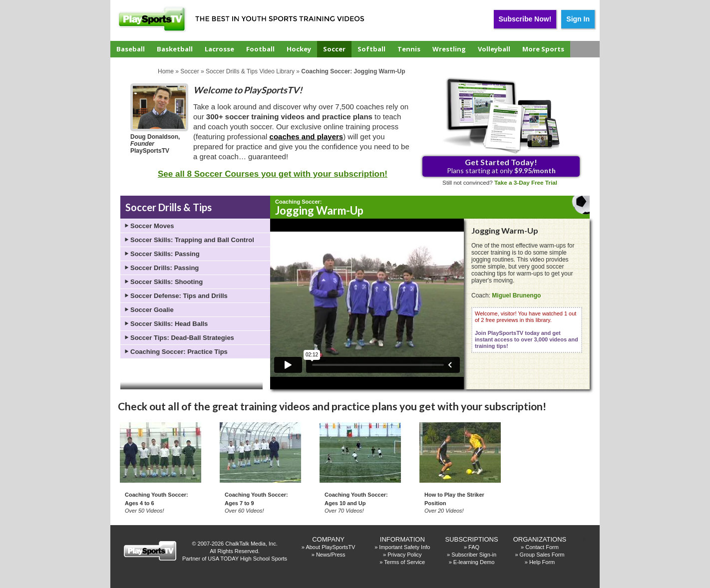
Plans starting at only (501, 166)
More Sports (543, 49)
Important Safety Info (404, 547)
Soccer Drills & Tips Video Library (250, 71)
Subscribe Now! (525, 19)
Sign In (578, 19)
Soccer (334, 49)
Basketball (175, 49)
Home (166, 71)
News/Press (331, 555)
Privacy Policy (404, 555)
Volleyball (494, 49)
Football (260, 49)
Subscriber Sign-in (474, 555)
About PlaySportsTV (330, 547)
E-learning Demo (474, 562)
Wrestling (449, 49)
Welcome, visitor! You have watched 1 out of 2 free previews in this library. (527, 330)
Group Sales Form (542, 555)
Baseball (131, 49)
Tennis (409, 49)
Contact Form (542, 547)
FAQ (474, 547)
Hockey (299, 49)
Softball (371, 49)
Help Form (542, 562)
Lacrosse (219, 49)
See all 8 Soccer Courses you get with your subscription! (273, 174)
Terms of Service (404, 562)
